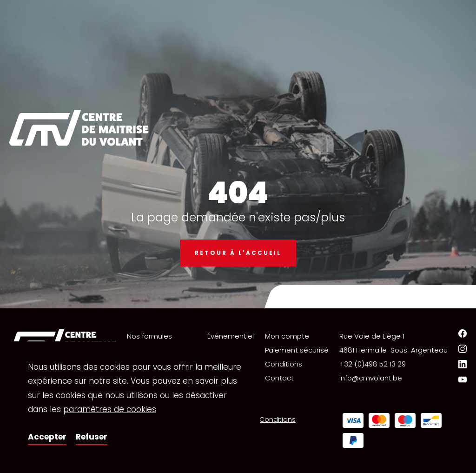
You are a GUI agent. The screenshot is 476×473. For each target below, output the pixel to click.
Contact (279, 378)
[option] (238, 154)
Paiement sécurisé (297, 350)
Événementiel (231, 336)
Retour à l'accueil (238, 253)
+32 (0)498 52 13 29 (373, 364)
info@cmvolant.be (371, 378)
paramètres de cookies (110, 409)
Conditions (284, 364)
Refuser (92, 437)
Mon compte (287, 336)
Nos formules (149, 336)
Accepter (47, 437)
